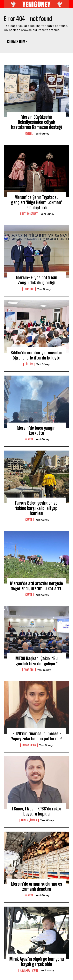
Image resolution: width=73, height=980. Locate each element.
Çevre (29, 520)
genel (29, 134)
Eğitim (29, 364)
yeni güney (43, 134)
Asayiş (29, 439)
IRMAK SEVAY (29, 745)
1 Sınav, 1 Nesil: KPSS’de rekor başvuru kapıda (36, 811)
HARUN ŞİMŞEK (29, 820)
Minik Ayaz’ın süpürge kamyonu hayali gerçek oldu (37, 961)
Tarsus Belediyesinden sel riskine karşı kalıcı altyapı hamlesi (36, 508)
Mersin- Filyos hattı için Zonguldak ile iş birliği (37, 280)
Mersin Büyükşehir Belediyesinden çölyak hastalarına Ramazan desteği (36, 122)
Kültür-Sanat (29, 214)
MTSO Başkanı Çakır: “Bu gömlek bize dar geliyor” (36, 661)
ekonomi (29, 289)
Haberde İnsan (29, 970)
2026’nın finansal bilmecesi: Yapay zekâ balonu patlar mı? (36, 736)
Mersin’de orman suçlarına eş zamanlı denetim (36, 887)
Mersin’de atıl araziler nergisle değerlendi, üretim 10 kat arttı (36, 586)
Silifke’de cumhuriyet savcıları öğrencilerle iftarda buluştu (36, 355)
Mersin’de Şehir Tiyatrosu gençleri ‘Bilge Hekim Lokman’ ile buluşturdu (37, 202)
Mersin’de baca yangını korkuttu (37, 430)
